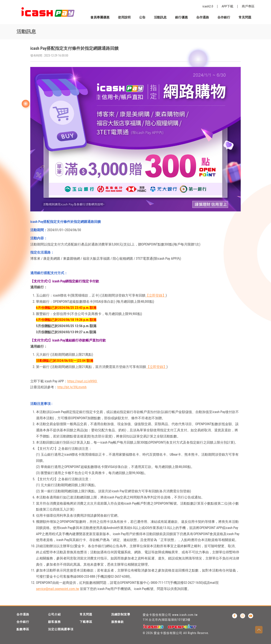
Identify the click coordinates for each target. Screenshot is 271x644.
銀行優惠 (181, 17)
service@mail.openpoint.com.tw (57, 589)
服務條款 (118, 622)
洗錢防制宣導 (121, 614)
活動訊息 (160, 17)
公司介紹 (54, 614)
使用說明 (124, 17)
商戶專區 (248, 6)
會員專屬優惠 (100, 17)
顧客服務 (54, 622)
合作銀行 (224, 17)
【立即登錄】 (156, 295)
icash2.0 (208, 6)
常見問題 (245, 17)
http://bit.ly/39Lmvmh (72, 387)
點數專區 (23, 629)
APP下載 (227, 6)
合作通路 (203, 17)
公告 (142, 17)
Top (259, 630)
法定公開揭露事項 (61, 629)
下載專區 (86, 622)
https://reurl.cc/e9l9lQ (83, 381)
